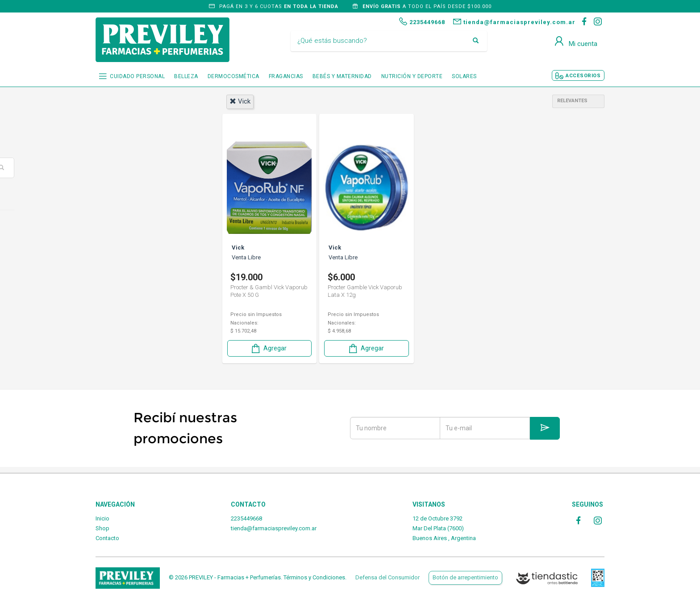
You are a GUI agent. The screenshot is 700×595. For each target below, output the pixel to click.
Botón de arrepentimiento (465, 577)
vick (240, 101)
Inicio (102, 518)
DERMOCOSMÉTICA (233, 76)
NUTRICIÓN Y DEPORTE (412, 76)
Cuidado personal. (135, 227)
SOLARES (464, 76)
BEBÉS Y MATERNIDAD (342, 76)
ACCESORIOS (583, 76)
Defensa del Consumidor (387, 577)
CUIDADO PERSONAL (137, 76)
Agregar (268, 347)
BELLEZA (186, 76)
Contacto (107, 538)
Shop (102, 528)
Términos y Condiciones (314, 577)
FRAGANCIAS (286, 76)
